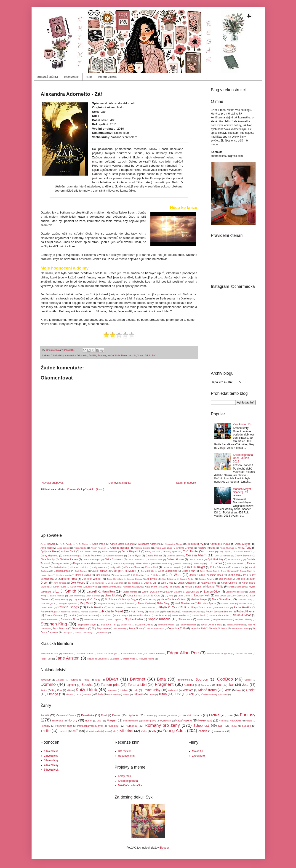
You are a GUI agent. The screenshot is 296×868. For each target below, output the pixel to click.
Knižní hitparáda (128, 781)
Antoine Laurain (85, 653)
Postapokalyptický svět (90, 726)
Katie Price (151, 587)
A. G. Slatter (82, 544)
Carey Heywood (50, 556)
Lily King (169, 596)
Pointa (88, 694)
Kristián (124, 690)
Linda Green (184, 596)
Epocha (87, 685)
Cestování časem (66, 715)
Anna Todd (245, 548)
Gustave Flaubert (244, 653)
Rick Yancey (137, 612)
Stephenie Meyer (87, 625)
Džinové (162, 715)
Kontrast (112, 690)
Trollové (63, 731)
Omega (53, 694)
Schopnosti (201, 726)
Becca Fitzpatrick (131, 551)
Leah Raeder (75, 596)
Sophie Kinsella (159, 619)
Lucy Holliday (62, 600)
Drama (116, 715)
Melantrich (173, 690)
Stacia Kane (203, 619)
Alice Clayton (243, 544)
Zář (154, 355)
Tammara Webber (167, 625)
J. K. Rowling (137, 575)
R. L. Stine (207, 608)
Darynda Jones (81, 563)
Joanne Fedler (187, 579)
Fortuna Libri (137, 685)
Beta (161, 679)
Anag (87, 680)
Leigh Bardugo (93, 596)
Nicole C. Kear (228, 603)
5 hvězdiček (51, 770)
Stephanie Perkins (222, 619)
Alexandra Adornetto (76, 355)
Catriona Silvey (174, 556)
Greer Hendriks (228, 571)
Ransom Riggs (49, 612)
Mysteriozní (166, 721)
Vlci (114, 731)
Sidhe (234, 726)
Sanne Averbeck (180, 615)
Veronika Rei (198, 628)
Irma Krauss (121, 575)
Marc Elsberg (150, 600)
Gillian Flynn (188, 571)
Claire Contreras (114, 559)
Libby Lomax (135, 596)
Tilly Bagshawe (100, 628)
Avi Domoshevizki (89, 552)
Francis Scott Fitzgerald (219, 653)
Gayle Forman (99, 571)
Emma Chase (133, 567)
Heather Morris (63, 575)
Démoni (149, 715)
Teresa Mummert (235, 625)
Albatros (60, 680)
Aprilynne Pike (49, 551)
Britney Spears (171, 552)
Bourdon (202, 679)
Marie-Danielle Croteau (173, 599)
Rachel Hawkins (243, 607)
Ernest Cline (238, 567)
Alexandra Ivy (195, 544)
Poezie (249, 721)
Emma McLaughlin (172, 567)
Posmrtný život (64, 726)
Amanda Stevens (142, 548)
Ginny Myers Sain (208, 571)
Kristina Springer (236, 587)
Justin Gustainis (187, 583)
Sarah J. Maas (242, 615)
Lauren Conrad (130, 592)
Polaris (99, 694)
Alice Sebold (63, 548)
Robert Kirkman (246, 612)
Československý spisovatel (215, 694)
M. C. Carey (93, 599)
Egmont (71, 685)
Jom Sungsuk (97, 583)
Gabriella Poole (62, 571)
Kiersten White (214, 587)
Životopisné (220, 731)
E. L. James (215, 563)
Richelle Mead (113, 611)
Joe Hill (240, 579)
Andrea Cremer (185, 548)
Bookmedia (184, 680)
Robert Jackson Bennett (219, 612)
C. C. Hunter (191, 551)
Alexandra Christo (174, 544)
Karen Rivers (60, 587)
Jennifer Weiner (92, 579)
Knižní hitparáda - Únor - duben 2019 (244, 458)
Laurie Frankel (57, 596)
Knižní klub (114, 355)
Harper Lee (46, 575)
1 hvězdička (51, 751)
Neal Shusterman (184, 603)
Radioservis (113, 694)
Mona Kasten (145, 603)
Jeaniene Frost (68, 579)
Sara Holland (198, 615)
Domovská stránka (47, 77)
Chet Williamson (223, 556)
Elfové (174, 715)
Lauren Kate (193, 592)
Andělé (93, 355)
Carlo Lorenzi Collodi (132, 653)
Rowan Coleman (54, 615)
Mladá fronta (208, 690)
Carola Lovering (71, 556)
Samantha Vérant (141, 615)
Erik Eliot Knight (195, 567)
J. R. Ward (174, 575)
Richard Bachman (89, 612)
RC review (124, 751)
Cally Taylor (224, 552)
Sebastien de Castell (94, 619)
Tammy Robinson (188, 625)
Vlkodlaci (127, 731)
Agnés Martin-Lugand (122, 544)
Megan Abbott (105, 603)
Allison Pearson (98, 548)
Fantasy (102, 355)
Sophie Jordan (134, 619)
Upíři (75, 731)
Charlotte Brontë (154, 653)
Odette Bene (47, 608)
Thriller (46, 731)
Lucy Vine (78, 600)
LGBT (100, 721)
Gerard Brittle (148, 571)
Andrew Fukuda (206, 548)
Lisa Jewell (221, 596)
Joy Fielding (134, 583)
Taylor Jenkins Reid (212, 625)
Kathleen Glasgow (132, 587)
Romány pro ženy (162, 725)
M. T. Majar (111, 599)
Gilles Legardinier (168, 571)
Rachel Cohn (223, 608)
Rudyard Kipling (147, 659)
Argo (98, 680)
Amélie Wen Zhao (163, 548)
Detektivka (88, 715)
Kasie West (92, 587)
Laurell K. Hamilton (101, 591)
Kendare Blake (193, 587)
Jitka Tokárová (169, 579)
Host (219, 685)
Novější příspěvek (53, 483)
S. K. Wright (122, 615)
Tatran (151, 694)
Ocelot (251, 690)
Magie (111, 720)
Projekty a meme (108, 77)
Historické (57, 721)
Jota (245, 685)
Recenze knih (72, 77)
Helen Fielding (83, 575)
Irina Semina (103, 575)
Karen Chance (229, 583)
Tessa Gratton (80, 628)
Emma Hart (152, 567)
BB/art (112, 679)
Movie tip (197, 751)
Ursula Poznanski (156, 629)
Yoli (191, 694)
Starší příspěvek (186, 483)
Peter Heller (132, 608)
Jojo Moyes (78, 583)
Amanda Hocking (120, 548)
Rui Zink (72, 615)
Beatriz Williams (110, 552)
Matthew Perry (245, 600)
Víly (154, 731)
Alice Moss (47, 548)
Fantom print (110, 685)
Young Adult (144, 355)
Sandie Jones (161, 615)
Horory (72, 720)
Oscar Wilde (129, 659)
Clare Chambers (136, 560)
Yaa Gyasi (67, 632)
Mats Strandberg (222, 599)
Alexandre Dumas (49, 653)
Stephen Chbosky (243, 619)
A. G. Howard (48, 544)
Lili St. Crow (153, 596)
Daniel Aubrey (235, 560)
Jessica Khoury (135, 579)
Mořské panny (149, 721)
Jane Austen (68, 658)
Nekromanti (205, 721)
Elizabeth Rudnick (79, 567)
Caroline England (115, 556)
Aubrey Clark (68, 551)
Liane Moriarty (113, 596)
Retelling (113, 726)
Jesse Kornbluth (115, 579)
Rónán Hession (88, 615)
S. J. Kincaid (106, 615)
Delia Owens (182, 563)
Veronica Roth (177, 628)
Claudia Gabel (155, 560)
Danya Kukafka (62, 563)
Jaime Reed (216, 575)
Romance (132, 726)
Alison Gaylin (80, 548)
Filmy (89, 77)
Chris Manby (48, 559)
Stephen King (54, 624)
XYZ (178, 694)
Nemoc (222, 721)
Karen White (76, 587)
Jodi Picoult (225, 579)
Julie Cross (167, 583)
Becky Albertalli (153, 552)
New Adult (235, 721)
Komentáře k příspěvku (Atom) (86, 489)
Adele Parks (99, 544)
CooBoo (225, 679)
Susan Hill (126, 625)
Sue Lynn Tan (109, 625)
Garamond (206, 685)
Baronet (137, 679)
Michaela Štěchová (125, 603)
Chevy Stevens (243, 556)
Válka (144, 731)
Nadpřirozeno (184, 721)
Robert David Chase (192, 612)
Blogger (164, 848)
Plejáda (69, 694)
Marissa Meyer (199, 599)
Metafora (188, 690)
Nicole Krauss (245, 603)
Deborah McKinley (163, 563)
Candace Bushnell (243, 552)
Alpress (74, 680)
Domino (48, 684)
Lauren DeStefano (152, 592)
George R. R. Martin (124, 571)
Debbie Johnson (142, 563)
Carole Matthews (92, 556)
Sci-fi (221, 726)
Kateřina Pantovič (110, 587)
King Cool (57, 690)
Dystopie (133, 715)
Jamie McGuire (237, 575)
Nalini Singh (164, 603)
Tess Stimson (60, 628)
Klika (69, 690)
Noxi (239, 690)
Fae (230, 715)
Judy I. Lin (150, 583)
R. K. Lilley (191, 607)
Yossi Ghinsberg (84, 632)
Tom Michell (119, 629)
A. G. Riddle (66, 544)
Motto (228, 690)
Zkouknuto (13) (242, 424)
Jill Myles (152, 579)
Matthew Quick (48, 603)
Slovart (126, 694)
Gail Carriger (81, 571)
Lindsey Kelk (202, 596)
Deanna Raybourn (122, 563)
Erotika (214, 715)
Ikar (231, 685)
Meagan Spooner (67, 603)
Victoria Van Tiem (240, 629)
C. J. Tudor (209, 552)
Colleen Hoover (175, 559)
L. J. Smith (66, 591)
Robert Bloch (171, 612)
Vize (107, 731)
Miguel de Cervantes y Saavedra (103, 659)
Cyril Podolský (215, 559)
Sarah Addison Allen (219, 615)
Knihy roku (124, 776)
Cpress (248, 680)
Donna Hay (198, 563)
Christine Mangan (91, 560)
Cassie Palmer (154, 556)
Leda (135, 690)
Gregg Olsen (246, 571)
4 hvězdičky (51, 765)
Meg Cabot (87, 603)
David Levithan (101, 563)
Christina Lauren (69, 559)
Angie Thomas (227, 548)
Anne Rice (68, 653)
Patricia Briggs (68, 607)
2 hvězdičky (57, 355)
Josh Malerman (116, 583)
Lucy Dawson (238, 596)
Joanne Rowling (207, 579)
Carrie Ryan (134, 556)
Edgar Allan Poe (183, 653)
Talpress (138, 694)
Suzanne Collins (144, 625)
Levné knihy (151, 690)
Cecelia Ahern (196, 555)
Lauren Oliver (212, 592)
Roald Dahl (154, 612)
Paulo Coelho (115, 608)
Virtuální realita (93, 731)
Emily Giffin (116, 567)
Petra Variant (149, 608)
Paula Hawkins (95, 607)
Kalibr (44, 690)
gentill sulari (102, 632)
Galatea (189, 685)
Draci (104, 715)
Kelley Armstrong (171, 587)
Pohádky (45, 726)
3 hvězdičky (51, 760)
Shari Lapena (114, 619)
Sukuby (246, 726)
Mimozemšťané (131, 721)
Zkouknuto (198, 756)
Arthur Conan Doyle (107, 653)
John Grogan (60, 583)
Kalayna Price (208, 583)
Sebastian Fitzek (70, 619)
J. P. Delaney (155, 575)
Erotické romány (192, 715)
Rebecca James (69, 612)
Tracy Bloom (136, 628)
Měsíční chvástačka (130, 785)
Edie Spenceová (235, 563)
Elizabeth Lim (59, 567)
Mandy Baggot (130, 599)
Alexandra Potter (220, 544)
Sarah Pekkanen (49, 619)
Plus (79, 694)
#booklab (46, 680)
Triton (163, 694)
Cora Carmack (196, 560)
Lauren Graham (174, 592)
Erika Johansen (219, 567)
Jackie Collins (197, 575)
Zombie (203, 731)
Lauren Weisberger (235, 592)
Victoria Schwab (218, 628)
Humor (89, 721)
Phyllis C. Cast (168, 607)
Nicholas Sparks (207, 603)
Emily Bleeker (99, 567)
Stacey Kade (185, 619)
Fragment (164, 684)
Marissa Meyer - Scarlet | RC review (243, 492)
